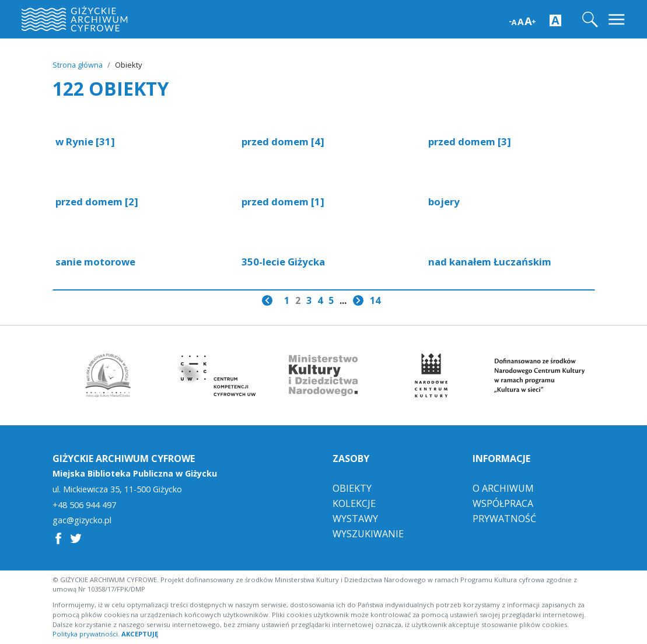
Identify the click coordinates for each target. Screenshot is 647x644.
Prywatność (504, 519)
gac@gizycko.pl (82, 520)
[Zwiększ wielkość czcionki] (522, 20)
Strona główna (78, 65)
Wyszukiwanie (368, 534)
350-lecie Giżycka (283, 262)
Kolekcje (354, 503)
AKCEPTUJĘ (140, 634)
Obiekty (352, 488)
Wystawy (355, 519)
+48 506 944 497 (84, 505)
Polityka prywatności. (86, 634)
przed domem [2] (97, 202)
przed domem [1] (283, 202)
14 (375, 300)
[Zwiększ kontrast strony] (555, 20)
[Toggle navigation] (618, 20)
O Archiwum (503, 488)
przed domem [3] (470, 141)
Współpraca (503, 503)
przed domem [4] (283, 141)
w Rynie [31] (85, 141)
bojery (444, 202)
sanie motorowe (95, 262)
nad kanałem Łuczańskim (490, 262)
